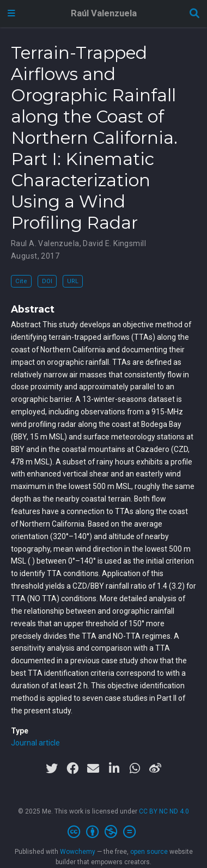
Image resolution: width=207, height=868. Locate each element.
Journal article (35, 743)
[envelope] (93, 768)
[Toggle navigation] (11, 14)
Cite (21, 281)
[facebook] (72, 768)
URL (73, 281)
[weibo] (155, 768)
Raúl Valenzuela (104, 13)
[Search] (194, 14)
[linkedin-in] (114, 768)
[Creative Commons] (104, 832)
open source (149, 852)
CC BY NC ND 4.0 (164, 811)
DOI (47, 281)
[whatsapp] (135, 768)
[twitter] (52, 768)
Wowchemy (78, 852)
